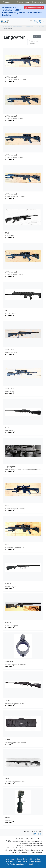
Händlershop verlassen (34, 8)
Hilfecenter (38, 2)
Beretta (7, 428)
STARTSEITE (30, 27)
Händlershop (39, 27)
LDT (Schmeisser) (11, 77)
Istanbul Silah (9, 350)
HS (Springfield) (10, 467)
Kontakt (37, 859)
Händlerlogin (33, 864)
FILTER (37, 36)
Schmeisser (9, 662)
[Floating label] (35, 42)
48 (31, 834)
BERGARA (8, 584)
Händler (7, 2)
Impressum (10, 859)
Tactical (7, 740)
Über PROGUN (23, 2)
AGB (30, 859)
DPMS (7, 233)
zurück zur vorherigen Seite (12, 27)
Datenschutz (22, 859)
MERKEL (8, 701)
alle (40, 834)
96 (35, 834)
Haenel (7, 818)
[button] (42, 21)
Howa (7, 779)
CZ (6, 311)
